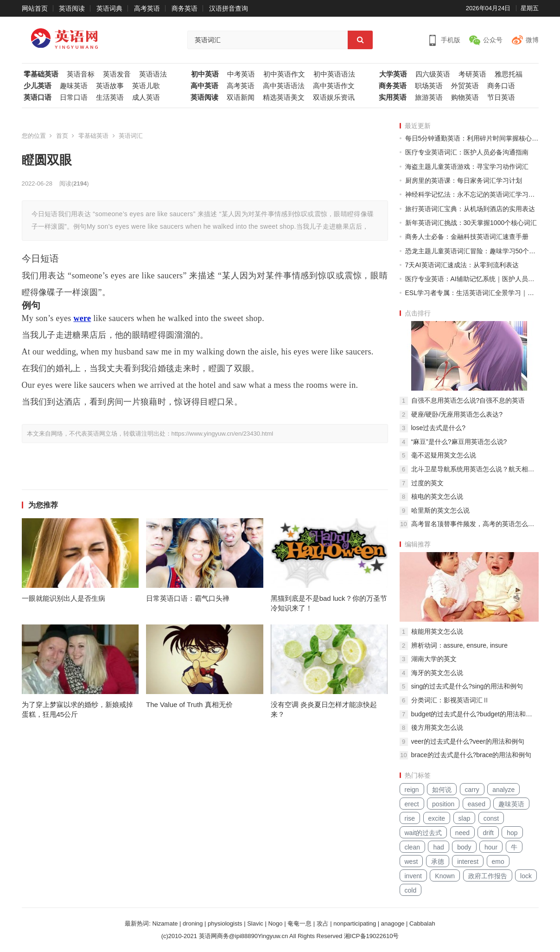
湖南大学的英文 (434, 659)
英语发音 (117, 74)
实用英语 (393, 97)
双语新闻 (241, 97)
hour (491, 847)
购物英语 (465, 97)
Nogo (275, 923)
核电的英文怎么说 (437, 496)
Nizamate (165, 923)
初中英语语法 (334, 74)
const (491, 818)
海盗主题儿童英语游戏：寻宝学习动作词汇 (467, 167)
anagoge (393, 923)
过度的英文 (427, 483)
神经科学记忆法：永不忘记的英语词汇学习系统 (472, 194)
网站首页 (35, 8)
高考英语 (147, 8)
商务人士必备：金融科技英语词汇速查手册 (467, 237)
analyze (503, 790)
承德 (438, 862)
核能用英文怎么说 (437, 631)
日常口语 (74, 97)
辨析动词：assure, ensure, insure (460, 645)
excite (437, 818)
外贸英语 (465, 86)
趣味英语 (74, 86)
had (438, 847)
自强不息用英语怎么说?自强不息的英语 (468, 400)
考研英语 (472, 74)
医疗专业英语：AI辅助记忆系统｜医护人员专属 (472, 279)
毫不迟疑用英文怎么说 (444, 455)
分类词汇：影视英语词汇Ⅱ (450, 700)
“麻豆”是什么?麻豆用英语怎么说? (459, 442)
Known (445, 876)
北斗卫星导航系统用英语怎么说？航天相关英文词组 (475, 469)
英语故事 (110, 86)
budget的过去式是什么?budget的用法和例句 (475, 714)
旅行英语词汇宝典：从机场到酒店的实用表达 (470, 209)
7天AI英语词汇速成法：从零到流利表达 (462, 265)
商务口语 (501, 86)
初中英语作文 (284, 74)
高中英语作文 (334, 86)
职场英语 (429, 86)
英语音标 (81, 74)
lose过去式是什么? (438, 428)
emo (498, 862)
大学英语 (393, 74)
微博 (532, 40)
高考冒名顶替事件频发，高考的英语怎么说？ (475, 524)
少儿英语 (38, 86)
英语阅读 (72, 8)
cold (411, 890)
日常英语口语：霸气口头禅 (188, 598)
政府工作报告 (488, 876)
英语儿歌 (146, 86)
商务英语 (185, 8)
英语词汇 (131, 136)
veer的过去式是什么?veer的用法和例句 (468, 741)
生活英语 (110, 97)
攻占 (323, 923)
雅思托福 (509, 74)
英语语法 (153, 74)
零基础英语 (41, 74)
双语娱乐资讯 (334, 97)
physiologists (225, 923)
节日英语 (501, 97)
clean (412, 847)
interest (468, 862)
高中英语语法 (284, 86)
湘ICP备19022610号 (372, 936)
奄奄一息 (299, 923)
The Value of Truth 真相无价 (189, 704)
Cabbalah (422, 923)
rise (410, 818)
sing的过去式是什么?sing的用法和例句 (467, 686)
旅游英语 (429, 97)
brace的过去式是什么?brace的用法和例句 (471, 755)
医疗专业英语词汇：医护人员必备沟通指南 (467, 152)
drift (488, 833)
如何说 (442, 790)
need (462, 833)
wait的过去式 (423, 833)
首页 (62, 136)
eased (477, 804)
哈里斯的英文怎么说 (440, 510)
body (464, 847)
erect (412, 804)
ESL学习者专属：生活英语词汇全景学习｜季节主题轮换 (472, 293)
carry (472, 790)
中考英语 (241, 74)
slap (465, 818)
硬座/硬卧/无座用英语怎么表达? (457, 414)
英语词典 (109, 8)
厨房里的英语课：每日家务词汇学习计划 (464, 180)
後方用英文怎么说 (437, 727)
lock (526, 876)
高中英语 (204, 86)
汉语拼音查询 (229, 8)
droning (193, 923)
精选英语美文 (284, 97)
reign (412, 790)
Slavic (255, 923)
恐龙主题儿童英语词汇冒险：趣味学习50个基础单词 (472, 251)
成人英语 (146, 97)
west (411, 862)
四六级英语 (433, 74)
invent (413, 876)
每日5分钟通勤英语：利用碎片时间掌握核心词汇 (472, 138)
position (443, 804)
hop (512, 833)
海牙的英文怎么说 (437, 673)
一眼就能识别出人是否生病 (64, 598)
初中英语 (205, 74)
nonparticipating (355, 923)
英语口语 (38, 97)
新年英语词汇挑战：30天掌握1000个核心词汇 (471, 223)
